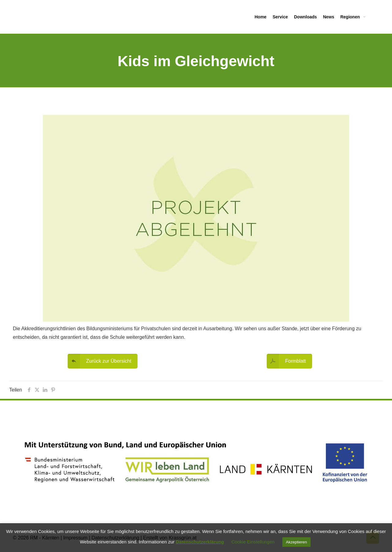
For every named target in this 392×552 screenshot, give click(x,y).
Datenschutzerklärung (200, 542)
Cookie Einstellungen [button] (253, 542)
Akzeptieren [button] (297, 542)
